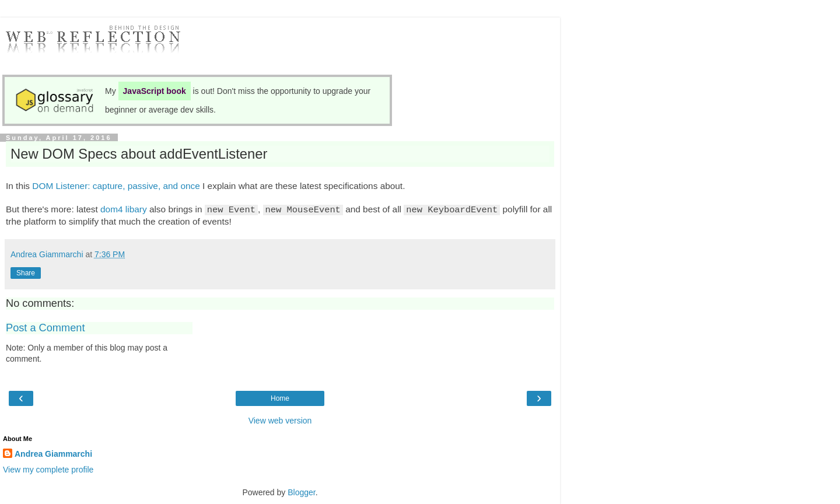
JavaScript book (155, 91)
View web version (280, 420)
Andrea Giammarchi (53, 453)
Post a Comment (45, 327)
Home (280, 398)
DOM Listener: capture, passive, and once (116, 186)
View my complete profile (48, 469)
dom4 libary (124, 209)
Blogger (301, 492)
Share (26, 272)
